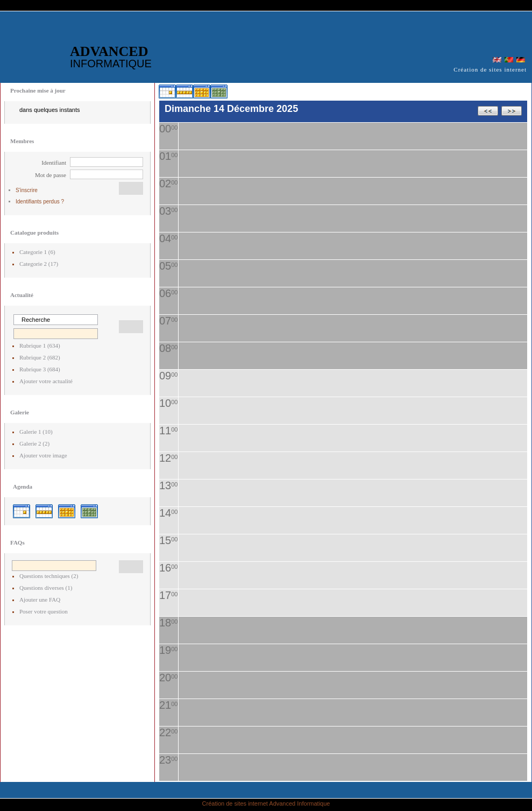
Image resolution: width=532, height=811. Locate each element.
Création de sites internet (235, 803)
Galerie (20, 412)
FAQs (17, 542)
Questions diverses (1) (46, 588)
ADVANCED (111, 57)
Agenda (23, 486)
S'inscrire (27, 190)
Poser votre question (44, 611)
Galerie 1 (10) (36, 432)
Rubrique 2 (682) (40, 357)
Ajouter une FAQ (40, 600)
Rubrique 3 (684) (40, 369)
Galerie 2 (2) (34, 443)
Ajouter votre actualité (46, 381)
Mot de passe (51, 175)
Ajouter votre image (43, 455)
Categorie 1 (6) (37, 252)
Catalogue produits (34, 232)
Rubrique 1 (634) (40, 345)
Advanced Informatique (299, 803)
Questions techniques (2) (49, 576)
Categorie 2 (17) (39, 264)
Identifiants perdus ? (40, 202)
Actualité (22, 295)
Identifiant (54, 163)
